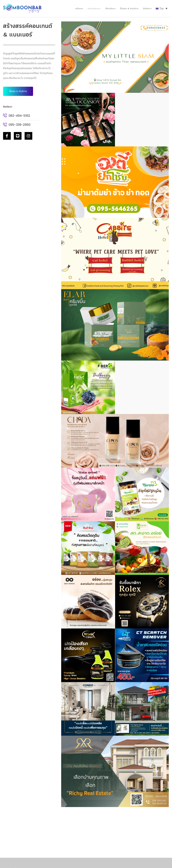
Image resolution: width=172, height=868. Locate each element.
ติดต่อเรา (147, 8)
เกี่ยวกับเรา (110, 8)
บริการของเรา (94, 8)
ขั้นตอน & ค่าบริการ (129, 8)
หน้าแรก (79, 8)
